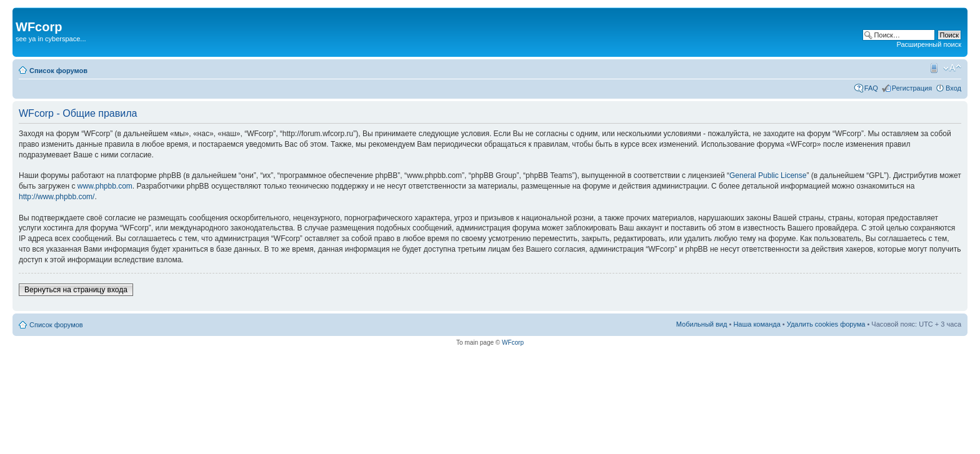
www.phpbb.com (105, 186)
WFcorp (513, 343)
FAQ (871, 88)
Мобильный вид (933, 68)
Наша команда (757, 324)
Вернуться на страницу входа (76, 290)
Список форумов (58, 71)
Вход (953, 88)
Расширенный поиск (929, 44)
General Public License (768, 175)
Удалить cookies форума (826, 324)
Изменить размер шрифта (952, 68)
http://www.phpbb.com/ (57, 197)
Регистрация (912, 88)
